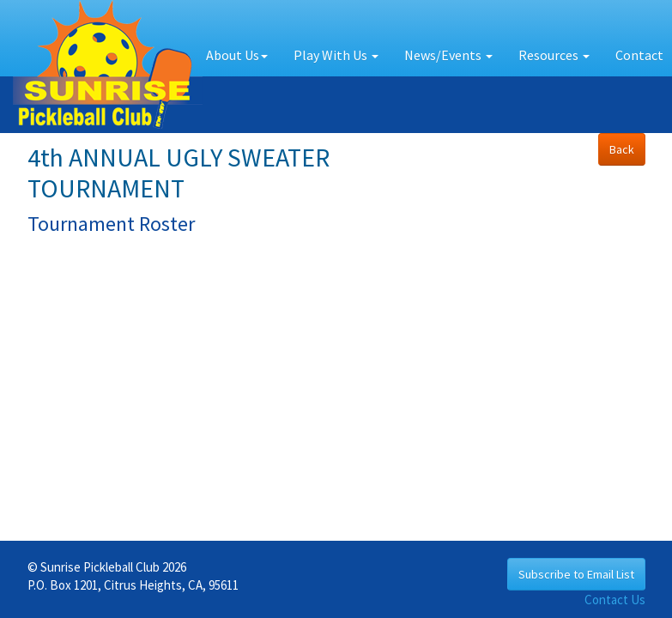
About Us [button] (237, 55)
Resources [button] (554, 55)
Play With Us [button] (336, 55)
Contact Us (615, 600)
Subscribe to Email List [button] (576, 574)
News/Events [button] (448, 55)
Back (622, 149)
